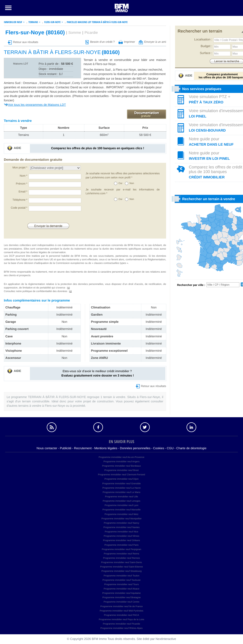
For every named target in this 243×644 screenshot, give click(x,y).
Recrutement (83, 448)
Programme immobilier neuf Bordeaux (122, 466)
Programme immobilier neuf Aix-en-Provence (122, 457)
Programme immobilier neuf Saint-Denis (122, 562)
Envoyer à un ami (152, 42)
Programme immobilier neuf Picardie (122, 624)
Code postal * (19, 208)
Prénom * (22, 184)
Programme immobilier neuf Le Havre (122, 488)
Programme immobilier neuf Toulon (122, 576)
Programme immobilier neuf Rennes (121, 558)
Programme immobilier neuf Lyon (121, 505)
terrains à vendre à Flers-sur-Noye (42, 406)
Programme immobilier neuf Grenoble (121, 484)
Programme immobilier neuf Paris (122, 545)
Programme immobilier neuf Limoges (122, 501)
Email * (23, 192)
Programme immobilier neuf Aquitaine (121, 593)
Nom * (24, 176)
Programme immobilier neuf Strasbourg (122, 571)
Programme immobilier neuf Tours (122, 584)
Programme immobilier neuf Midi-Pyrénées (122, 611)
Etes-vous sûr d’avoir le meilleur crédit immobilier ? (97, 373)
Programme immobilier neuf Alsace (122, 589)
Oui (120, 183)
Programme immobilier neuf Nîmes (122, 536)
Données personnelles (135, 448)
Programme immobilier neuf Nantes (122, 527)
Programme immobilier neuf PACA (122, 615)
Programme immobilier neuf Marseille (122, 510)
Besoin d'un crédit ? (100, 42)
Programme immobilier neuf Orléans (122, 540)
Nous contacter (47, 448)
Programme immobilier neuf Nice (122, 532)
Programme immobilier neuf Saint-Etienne (122, 567)
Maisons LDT (21, 64)
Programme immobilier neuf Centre (121, 602)
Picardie (91, 33)
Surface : (206, 53)
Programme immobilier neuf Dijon (122, 479)
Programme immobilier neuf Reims (122, 554)
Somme (75, 33)
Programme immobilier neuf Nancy (122, 523)
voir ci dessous (94, 87)
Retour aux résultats (23, 42)
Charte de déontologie (191, 448)
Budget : (206, 46)
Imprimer (127, 42)
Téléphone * (20, 200)
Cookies (159, 448)
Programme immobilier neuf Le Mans (122, 492)
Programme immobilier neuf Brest (121, 470)
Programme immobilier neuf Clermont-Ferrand (121, 475)
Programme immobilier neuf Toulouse (122, 580)
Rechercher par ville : (191, 285)
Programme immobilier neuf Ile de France (122, 606)
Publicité (66, 448)
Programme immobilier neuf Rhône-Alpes (122, 628)
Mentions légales (106, 448)
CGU (170, 448)
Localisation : (203, 39)
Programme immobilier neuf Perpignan (121, 549)
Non (132, 183)
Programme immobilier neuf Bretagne (122, 597)
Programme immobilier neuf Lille (122, 497)
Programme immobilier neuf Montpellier (122, 519)
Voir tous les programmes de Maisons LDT (37, 105)
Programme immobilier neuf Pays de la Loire (122, 619)
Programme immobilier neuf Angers (122, 461)
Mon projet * (20, 168)
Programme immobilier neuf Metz (122, 514)
